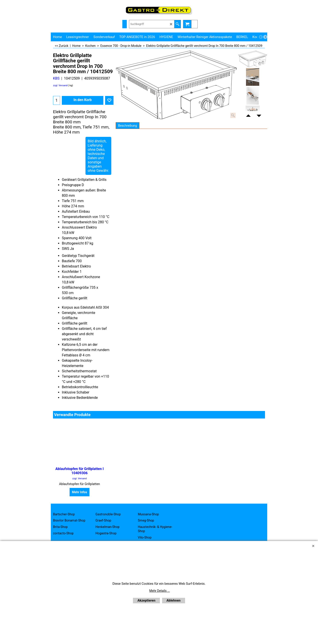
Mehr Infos (79, 492)
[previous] (261, 37)
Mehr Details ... (160, 591)
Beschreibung (128, 126)
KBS (56, 78)
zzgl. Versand (60, 85)
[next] (265, 37)
